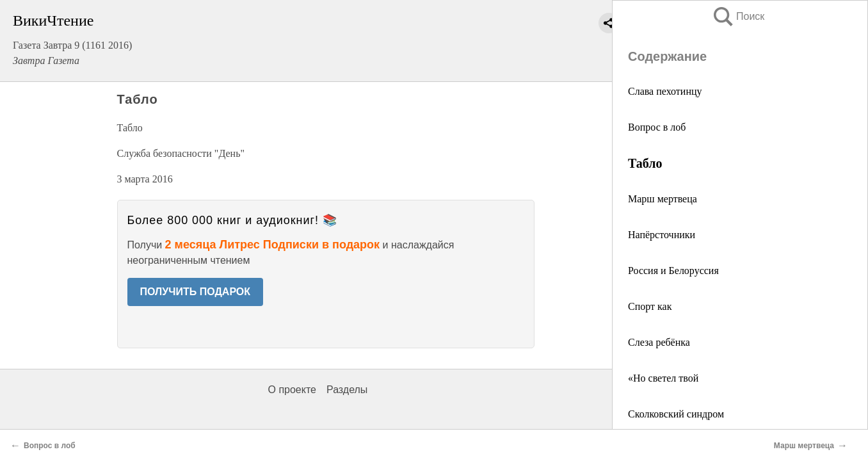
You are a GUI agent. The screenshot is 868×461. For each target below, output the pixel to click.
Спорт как (650, 306)
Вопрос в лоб (657, 127)
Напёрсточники (662, 235)
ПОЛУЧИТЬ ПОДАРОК (196, 292)
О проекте (292, 390)
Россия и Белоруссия (673, 271)
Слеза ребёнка (659, 342)
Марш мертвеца (663, 199)
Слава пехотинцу (665, 91)
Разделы (347, 390)
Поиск (738, 16)
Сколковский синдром (676, 414)
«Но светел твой (663, 378)
